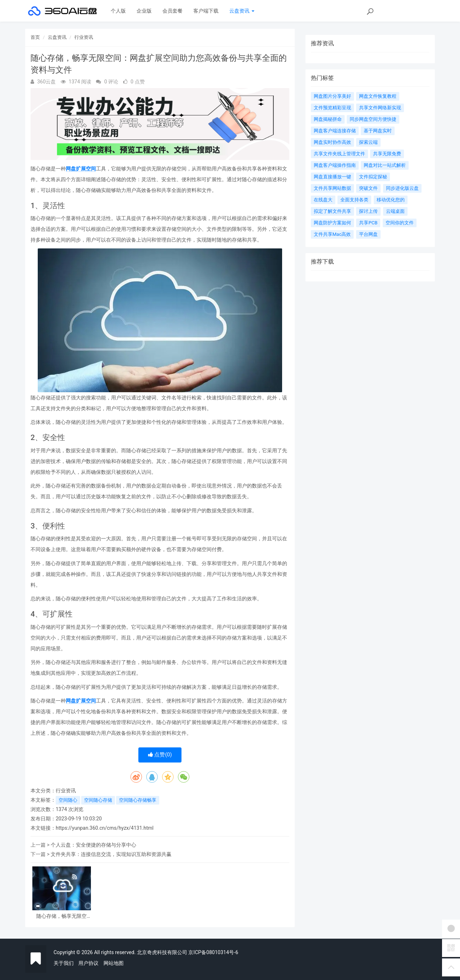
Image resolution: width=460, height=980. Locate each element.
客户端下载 (206, 11)
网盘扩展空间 (81, 169)
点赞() (160, 755)
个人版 (118, 11)
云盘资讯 (242, 11)
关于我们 (64, 963)
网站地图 (114, 963)
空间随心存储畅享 (138, 800)
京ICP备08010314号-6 (213, 952)
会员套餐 (172, 11)
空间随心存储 (98, 800)
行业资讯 (84, 37)
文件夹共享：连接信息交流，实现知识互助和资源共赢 (111, 854)
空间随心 (68, 800)
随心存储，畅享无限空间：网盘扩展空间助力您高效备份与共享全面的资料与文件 (61, 916)
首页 (35, 37)
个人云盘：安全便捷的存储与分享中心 (93, 845)
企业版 (144, 11)
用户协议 (88, 963)
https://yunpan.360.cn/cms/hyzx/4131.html (105, 828)
